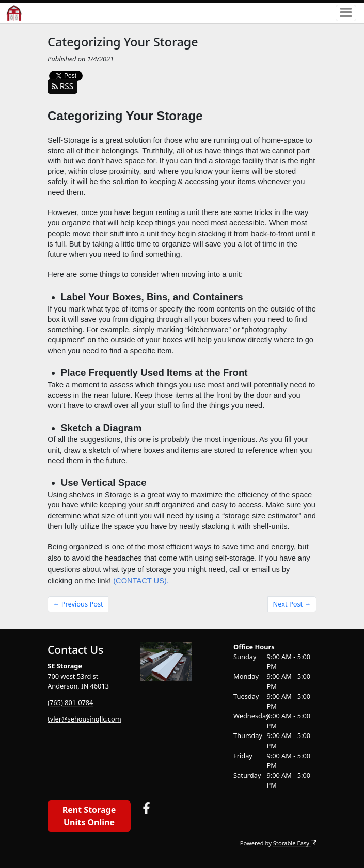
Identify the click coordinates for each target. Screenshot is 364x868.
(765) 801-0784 (70, 702)
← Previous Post (78, 604)
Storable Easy (295, 843)
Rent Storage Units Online (89, 816)
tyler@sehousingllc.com (84, 719)
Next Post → (292, 604)
